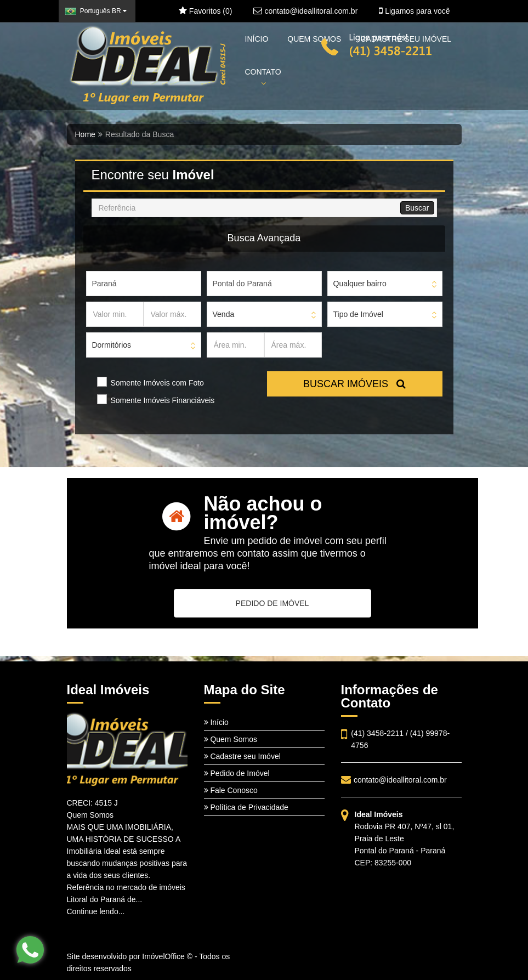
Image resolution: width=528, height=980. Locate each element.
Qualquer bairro (360, 284)
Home (85, 134)
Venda (224, 314)
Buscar (417, 208)
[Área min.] (235, 345)
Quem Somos (231, 739)
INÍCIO (257, 39)
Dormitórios (112, 345)
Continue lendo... (96, 911)
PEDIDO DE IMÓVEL (272, 603)
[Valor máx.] (172, 314)
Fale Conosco (231, 790)
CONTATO (263, 77)
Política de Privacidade (246, 807)
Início (216, 722)
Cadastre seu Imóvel (242, 756)
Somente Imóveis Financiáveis (163, 400)
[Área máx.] (293, 345)
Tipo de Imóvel (358, 314)
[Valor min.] (115, 314)
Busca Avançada (264, 238)
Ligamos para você (414, 11)
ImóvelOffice (163, 956)
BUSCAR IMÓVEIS (354, 384)
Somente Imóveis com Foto (157, 383)
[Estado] (144, 284)
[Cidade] (264, 284)
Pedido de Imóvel (237, 773)
